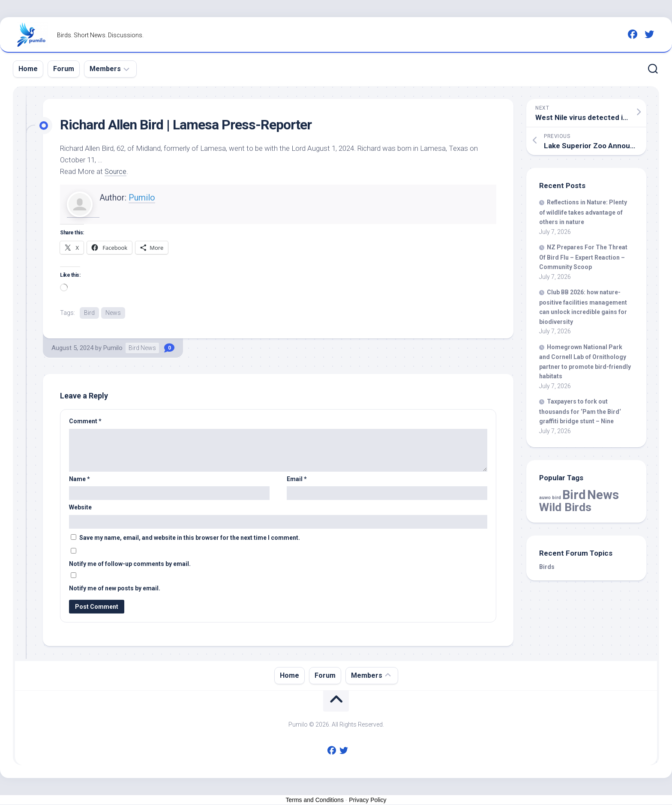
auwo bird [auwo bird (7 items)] (550, 498)
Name (79, 479)
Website (80, 508)
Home (28, 69)
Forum (64, 69)
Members (105, 69)
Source (116, 171)
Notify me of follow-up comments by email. (130, 564)
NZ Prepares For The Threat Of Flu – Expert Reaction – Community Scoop (583, 257)
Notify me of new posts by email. (115, 589)
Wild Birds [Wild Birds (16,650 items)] (565, 507)
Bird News (142, 348)
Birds (547, 567)
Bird (89, 313)
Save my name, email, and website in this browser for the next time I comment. (190, 538)
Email (297, 479)
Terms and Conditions (315, 800)
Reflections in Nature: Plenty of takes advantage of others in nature (583, 212)
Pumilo (142, 198)
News (113, 313)
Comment (85, 422)
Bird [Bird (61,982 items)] (574, 495)
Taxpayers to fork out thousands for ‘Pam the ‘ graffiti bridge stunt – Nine (580, 411)
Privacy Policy (367, 800)
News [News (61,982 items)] (603, 495)
